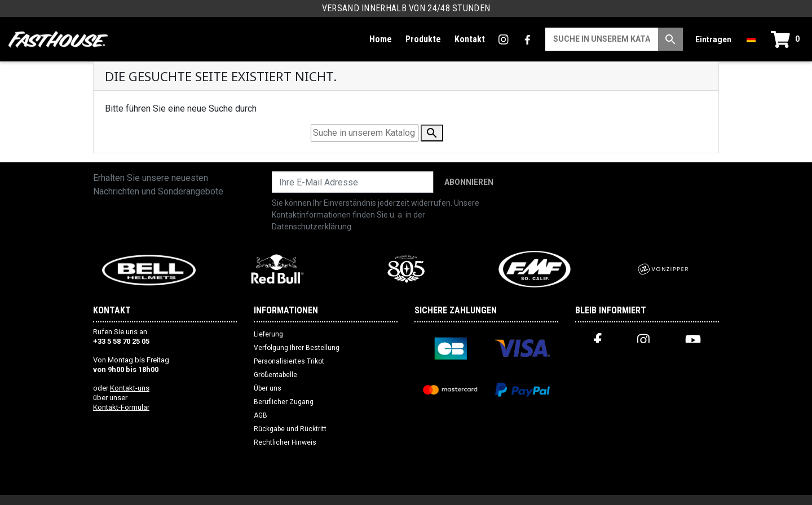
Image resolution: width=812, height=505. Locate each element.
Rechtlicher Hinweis (285, 442)
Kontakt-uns (130, 388)
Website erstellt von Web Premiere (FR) (406, 491)
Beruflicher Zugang (284, 402)
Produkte (423, 39)
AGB (261, 415)
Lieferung (268, 334)
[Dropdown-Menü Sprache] (751, 39)
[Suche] (602, 39)
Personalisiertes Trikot (289, 361)
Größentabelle (275, 375)
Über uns (268, 388)
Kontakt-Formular (121, 407)
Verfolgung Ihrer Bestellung (297, 348)
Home (381, 39)
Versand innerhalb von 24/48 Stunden (406, 8)
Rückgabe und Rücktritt (290, 429)
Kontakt (470, 39)
